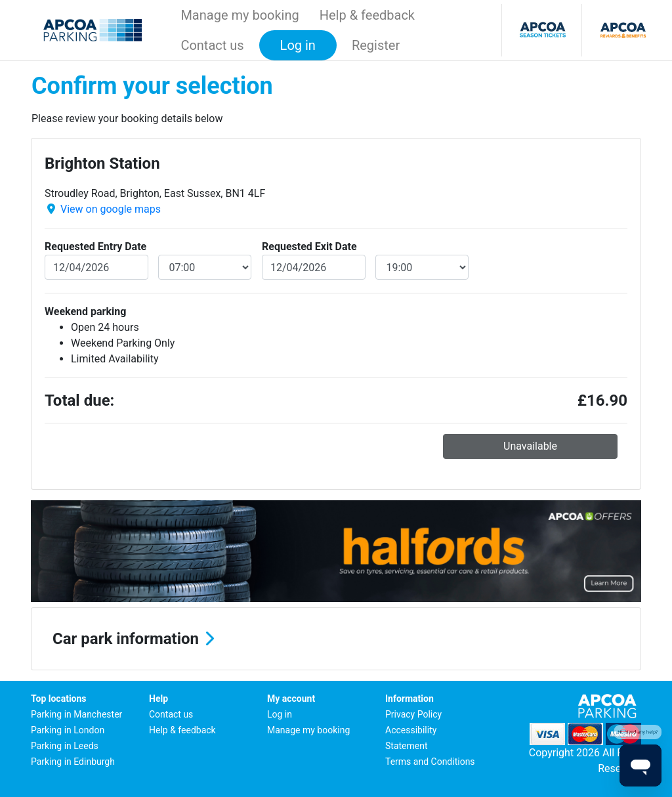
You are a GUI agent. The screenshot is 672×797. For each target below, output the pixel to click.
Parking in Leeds (65, 746)
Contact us (212, 45)
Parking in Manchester (76, 714)
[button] (336, 639)
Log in (280, 714)
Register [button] (376, 45)
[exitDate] (314, 267)
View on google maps (111, 209)
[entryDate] (96, 267)
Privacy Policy (413, 714)
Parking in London (68, 730)
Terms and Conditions (430, 762)
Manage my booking (240, 15)
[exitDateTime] (422, 267)
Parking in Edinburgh (73, 762)
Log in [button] (298, 45)
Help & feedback (367, 15)
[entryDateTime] (205, 267)
